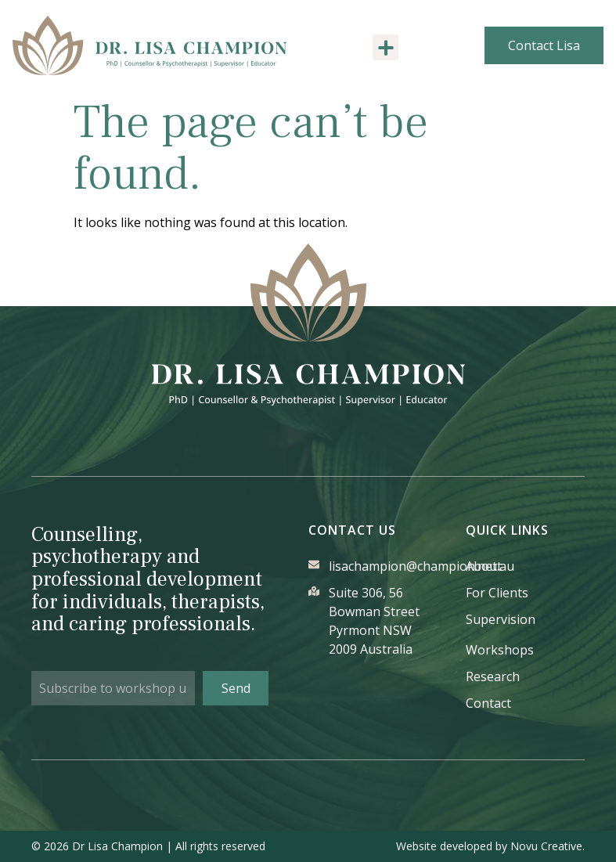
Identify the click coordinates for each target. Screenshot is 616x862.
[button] (385, 47)
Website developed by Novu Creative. (490, 846)
